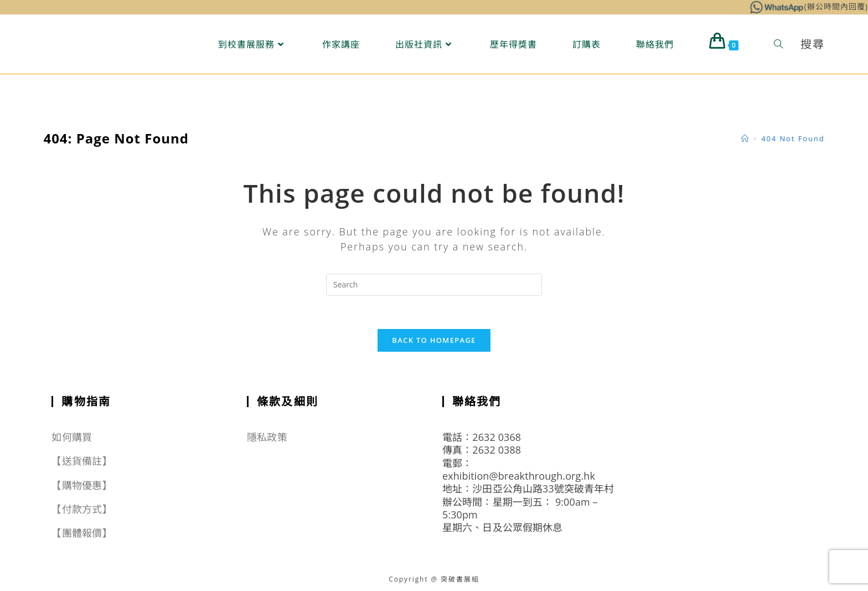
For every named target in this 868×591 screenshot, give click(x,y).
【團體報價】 (82, 533)
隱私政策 (267, 437)
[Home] (745, 138)
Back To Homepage (434, 340)
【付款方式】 (82, 509)
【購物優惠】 (82, 485)
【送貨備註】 (82, 461)
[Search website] (778, 44)
